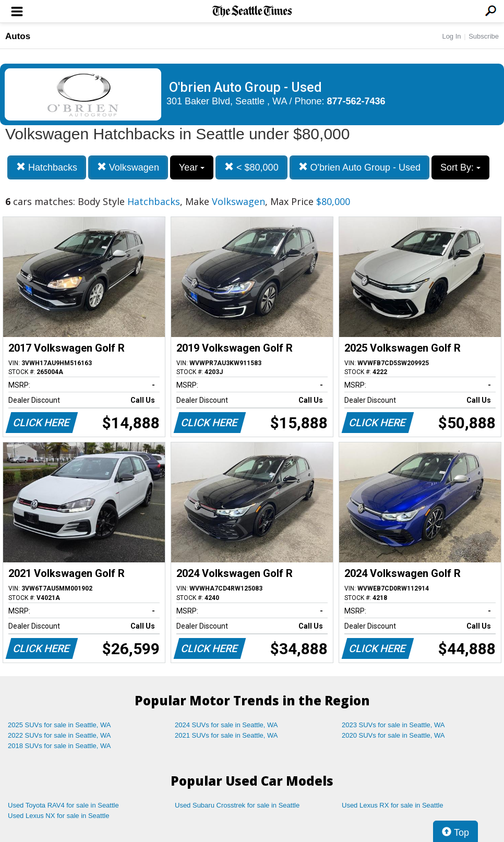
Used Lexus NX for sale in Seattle (58, 816)
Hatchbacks (47, 167)
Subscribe (484, 36)
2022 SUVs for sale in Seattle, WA (59, 735)
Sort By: (460, 167)
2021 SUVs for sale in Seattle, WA (226, 735)
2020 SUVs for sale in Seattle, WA (393, 735)
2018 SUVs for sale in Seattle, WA (59, 746)
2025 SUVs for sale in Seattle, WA (59, 725)
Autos (18, 36)
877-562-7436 (356, 101)
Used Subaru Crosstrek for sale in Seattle (237, 805)
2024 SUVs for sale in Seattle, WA (226, 725)
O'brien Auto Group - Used (360, 167)
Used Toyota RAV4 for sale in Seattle (63, 805)
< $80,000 (251, 167)
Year (192, 167)
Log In (451, 36)
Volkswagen (128, 167)
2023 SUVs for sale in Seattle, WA (393, 725)
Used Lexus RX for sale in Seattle (392, 805)
